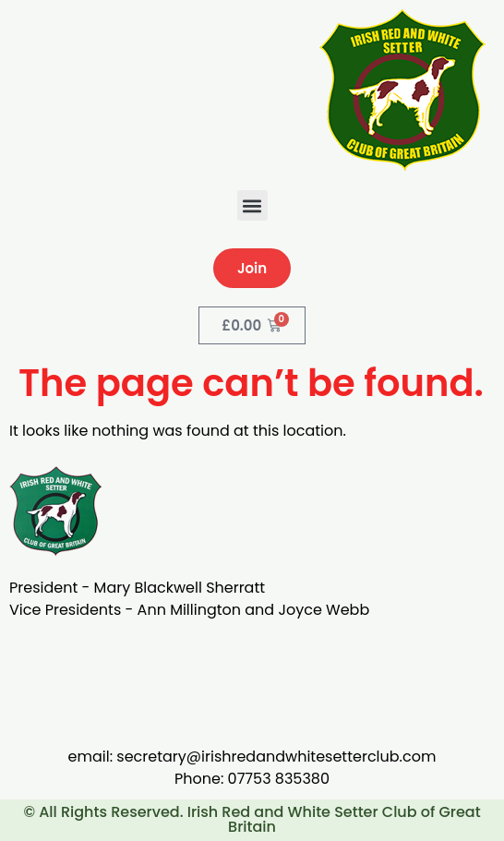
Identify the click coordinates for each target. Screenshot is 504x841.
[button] (252, 205)
